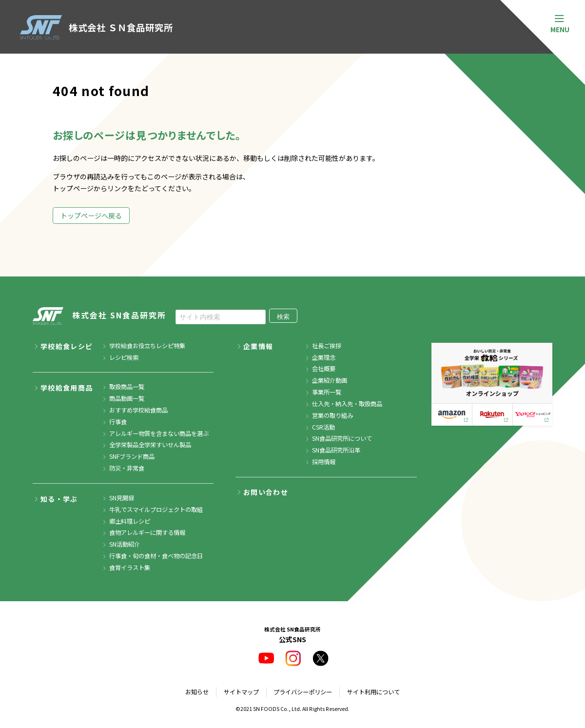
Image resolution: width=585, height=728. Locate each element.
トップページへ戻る (91, 216)
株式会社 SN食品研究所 (99, 316)
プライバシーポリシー (303, 692)
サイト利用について (373, 692)
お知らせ (197, 692)
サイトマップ (241, 692)
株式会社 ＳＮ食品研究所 (96, 28)
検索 (283, 317)
